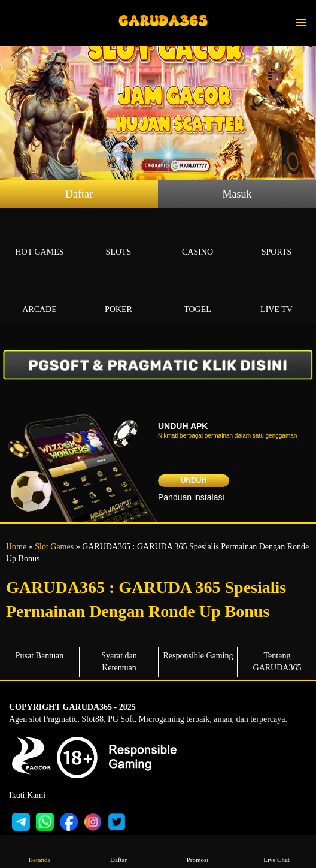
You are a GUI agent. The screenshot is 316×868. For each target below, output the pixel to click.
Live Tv (276, 296)
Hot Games (39, 238)
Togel (197, 296)
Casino (197, 238)
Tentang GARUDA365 (277, 662)
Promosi (197, 851)
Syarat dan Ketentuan (119, 662)
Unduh (194, 480)
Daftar (79, 194)
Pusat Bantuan (40, 656)
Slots (118, 238)
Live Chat (276, 851)
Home (16, 547)
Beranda (39, 851)
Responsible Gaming (198, 656)
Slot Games (54, 547)
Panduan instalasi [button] (191, 497)
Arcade (39, 296)
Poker (118, 296)
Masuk (237, 194)
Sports (276, 238)
